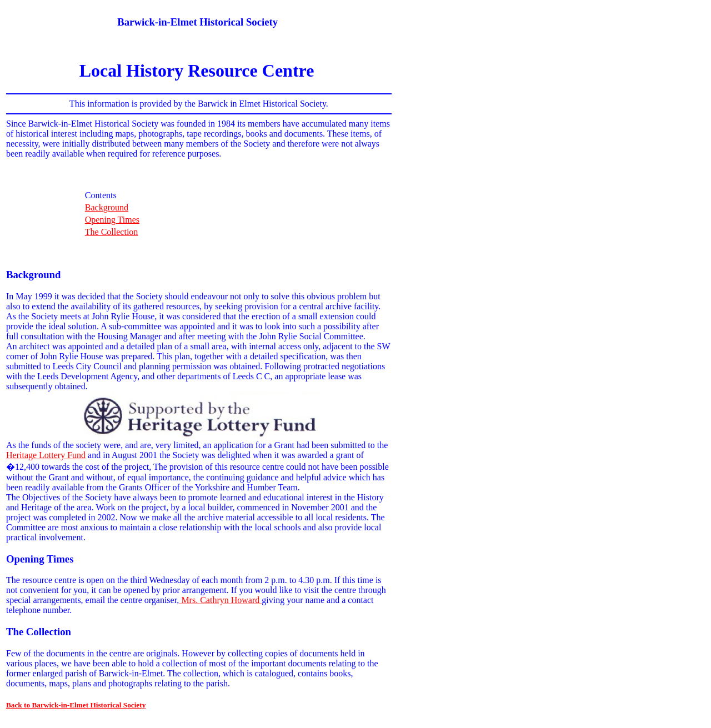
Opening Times (112, 220)
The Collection (112, 232)
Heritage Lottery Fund (46, 455)
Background (107, 207)
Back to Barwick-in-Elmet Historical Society (76, 705)
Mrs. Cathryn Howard (220, 600)
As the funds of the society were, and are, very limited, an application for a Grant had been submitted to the (197, 445)
